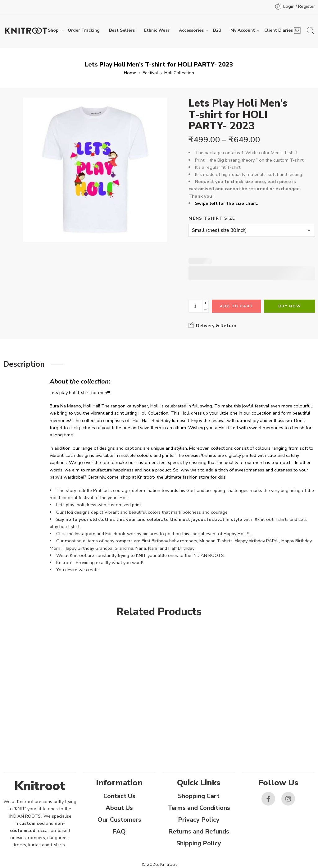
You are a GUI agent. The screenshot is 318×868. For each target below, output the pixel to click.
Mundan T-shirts (216, 541)
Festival (150, 73)
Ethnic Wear (157, 30)
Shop (53, 30)
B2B (217, 30)
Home (130, 73)
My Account (243, 30)
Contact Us (119, 796)
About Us (119, 808)
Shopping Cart (199, 796)
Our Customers (119, 820)
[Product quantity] (195, 306)
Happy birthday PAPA (256, 541)
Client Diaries (279, 30)
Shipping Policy (199, 843)
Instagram (85, 534)
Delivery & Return (212, 325)
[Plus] (205, 303)
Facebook (115, 534)
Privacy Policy (199, 820)
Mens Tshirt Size (212, 218)
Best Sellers (122, 30)
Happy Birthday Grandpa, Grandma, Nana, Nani (110, 548)
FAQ (119, 831)
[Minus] (205, 309)
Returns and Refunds (199, 831)
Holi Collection (179, 73)
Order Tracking (84, 30)
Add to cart (236, 306)
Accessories (191, 30)
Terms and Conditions (199, 808)
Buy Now (290, 306)
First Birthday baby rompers (169, 541)
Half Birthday (182, 548)
